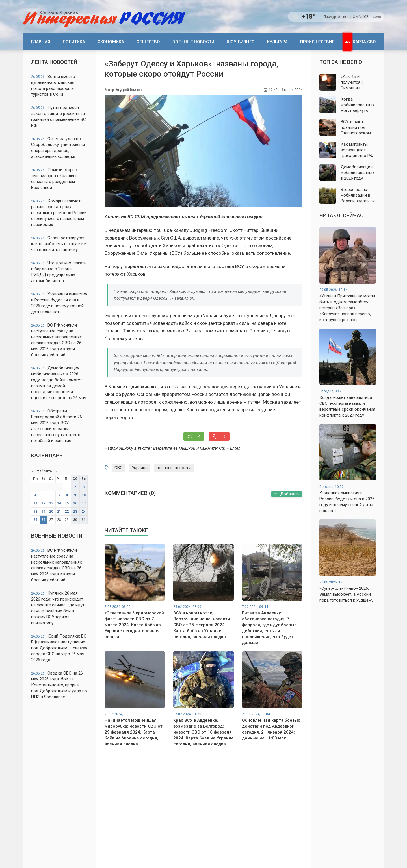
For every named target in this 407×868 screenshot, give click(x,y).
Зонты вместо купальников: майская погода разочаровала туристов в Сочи (53, 85)
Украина (140, 468)
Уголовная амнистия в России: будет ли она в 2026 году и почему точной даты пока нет (59, 303)
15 (67, 503)
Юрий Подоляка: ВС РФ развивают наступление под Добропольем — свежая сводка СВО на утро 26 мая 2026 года (59, 648)
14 (59, 503)
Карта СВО (364, 42)
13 (51, 503)
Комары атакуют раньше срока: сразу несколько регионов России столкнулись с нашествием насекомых (59, 213)
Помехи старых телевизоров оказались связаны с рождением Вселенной (54, 179)
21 (59, 512)
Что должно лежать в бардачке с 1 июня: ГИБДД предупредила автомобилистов (59, 272)
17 (84, 503)
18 (35, 512)
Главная (41, 42)
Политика (74, 42)
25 (35, 520)
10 (84, 495)
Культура (277, 42)
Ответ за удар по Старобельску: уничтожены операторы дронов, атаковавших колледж (58, 148)
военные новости (174, 468)
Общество (148, 42)
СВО (119, 468)
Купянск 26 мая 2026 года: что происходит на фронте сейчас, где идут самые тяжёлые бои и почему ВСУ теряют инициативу (58, 608)
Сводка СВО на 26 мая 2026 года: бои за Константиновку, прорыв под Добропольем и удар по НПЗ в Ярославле (59, 685)
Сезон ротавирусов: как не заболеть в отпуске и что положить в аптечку (59, 244)
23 (75, 512)
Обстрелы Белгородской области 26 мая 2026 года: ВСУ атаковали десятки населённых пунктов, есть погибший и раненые (57, 426)
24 (84, 512)
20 (51, 512)
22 (67, 512)
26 (43, 520)
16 (75, 503)
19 (43, 512)
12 (43, 503)
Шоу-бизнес (241, 42)
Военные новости (193, 42)
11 (35, 503)
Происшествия (317, 42)
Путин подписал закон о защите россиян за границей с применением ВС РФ (59, 117)
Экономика (111, 42)
